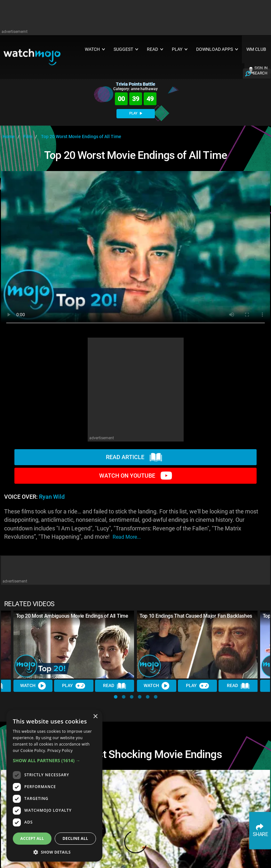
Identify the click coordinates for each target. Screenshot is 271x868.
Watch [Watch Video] (33, 686)
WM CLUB (256, 49)
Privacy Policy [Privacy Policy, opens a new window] (60, 751)
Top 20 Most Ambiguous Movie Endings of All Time (72, 616)
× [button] (95, 717)
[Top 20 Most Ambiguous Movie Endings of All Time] (74, 645)
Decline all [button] (76, 838)
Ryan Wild (52, 497)
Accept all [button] (32, 838)
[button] (116, 697)
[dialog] (54, 786)
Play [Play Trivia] (74, 686)
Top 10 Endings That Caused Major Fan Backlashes (196, 616)
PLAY (136, 113)
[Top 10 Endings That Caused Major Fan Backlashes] (197, 645)
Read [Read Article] (115, 686)
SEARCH (260, 73)
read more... (127, 537)
